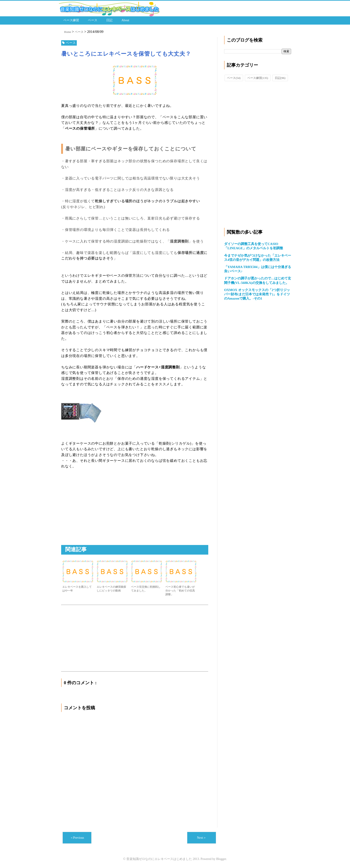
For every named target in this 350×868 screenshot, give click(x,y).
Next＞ (201, 838)
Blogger (221, 859)
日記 (109, 20)
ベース (93, 20)
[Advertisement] (99, 512)
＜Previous (77, 838)
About (125, 20)
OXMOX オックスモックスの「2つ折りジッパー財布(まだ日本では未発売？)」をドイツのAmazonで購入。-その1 (257, 294)
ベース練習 (71, 20)
